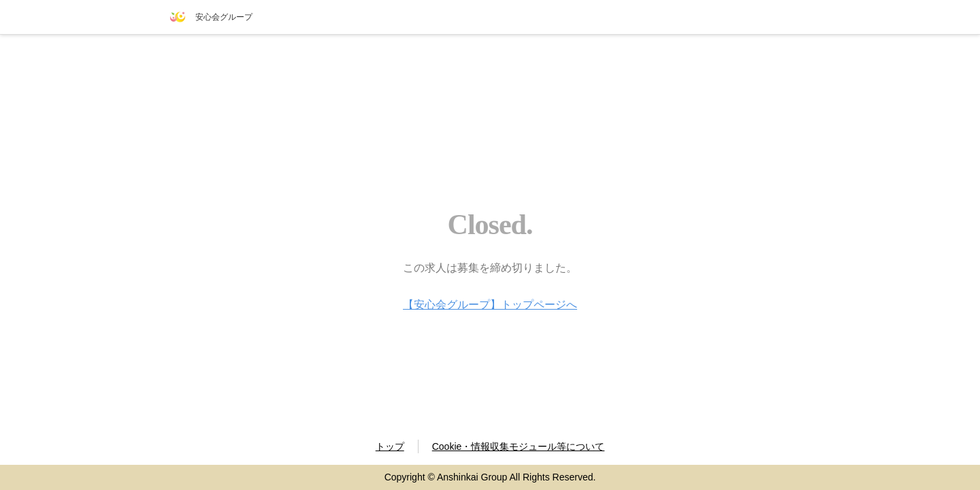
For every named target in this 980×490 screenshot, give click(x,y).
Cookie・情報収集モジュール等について (519, 446)
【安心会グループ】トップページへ (490, 305)
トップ (390, 446)
